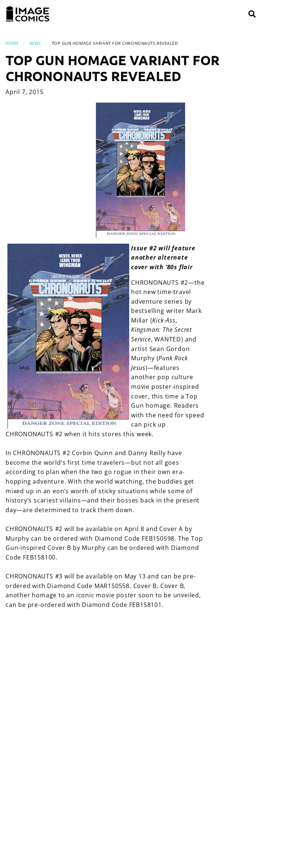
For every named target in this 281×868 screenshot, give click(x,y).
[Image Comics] (28, 14)
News (35, 43)
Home (12, 43)
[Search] (252, 14)
